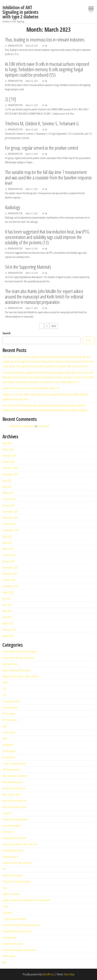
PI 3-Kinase (8, 832)
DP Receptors (9, 714)
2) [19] (10, 99)
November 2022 (10, 574)
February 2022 (9, 630)
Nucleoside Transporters (15, 807)
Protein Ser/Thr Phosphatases (17, 863)
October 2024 (9, 524)
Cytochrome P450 (11, 701)
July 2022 (7, 599)
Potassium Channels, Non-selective (20, 844)
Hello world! (43, 426)
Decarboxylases (10, 707)
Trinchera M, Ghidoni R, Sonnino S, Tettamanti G (42, 123)
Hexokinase (8, 745)
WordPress (49, 974)
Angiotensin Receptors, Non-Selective (21, 676)
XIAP (4, 962)
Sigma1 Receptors (11, 894)
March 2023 (8, 549)
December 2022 (10, 567)
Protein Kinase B (10, 857)
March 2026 (8, 449)
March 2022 (8, 623)
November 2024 (10, 518)
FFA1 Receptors (10, 720)
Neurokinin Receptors (13, 782)
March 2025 (8, 493)
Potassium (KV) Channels (15, 838)
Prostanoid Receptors (13, 850)
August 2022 (8, 592)
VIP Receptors (9, 956)
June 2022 (7, 605)
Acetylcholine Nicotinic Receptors (18, 658)
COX (4, 689)
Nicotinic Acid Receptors (14, 788)
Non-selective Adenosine (15, 801)
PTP (4, 869)
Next (54, 326)
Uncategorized (9, 937)
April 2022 (7, 617)
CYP (4, 695)
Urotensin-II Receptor (13, 944)
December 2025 (10, 468)
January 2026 (9, 462)
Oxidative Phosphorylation (15, 819)
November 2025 (10, 474)
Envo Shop (69, 974)
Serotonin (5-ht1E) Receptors (17, 882)
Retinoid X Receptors (13, 875)
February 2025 (9, 499)
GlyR (5, 726)
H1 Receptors (9, 732)
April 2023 (7, 543)
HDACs (6, 738)
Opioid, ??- (7, 813)
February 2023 (9, 555)
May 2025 (7, 487)
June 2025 (7, 480)
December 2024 (10, 512)
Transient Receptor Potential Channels (21, 925)
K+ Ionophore (9, 757)
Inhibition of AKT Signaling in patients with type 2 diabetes (20, 12)
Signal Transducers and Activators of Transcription (27, 900)
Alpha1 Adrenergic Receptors (17, 670)
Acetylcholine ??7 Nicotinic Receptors (20, 651)
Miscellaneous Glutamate (15, 776)
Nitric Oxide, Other (11, 795)
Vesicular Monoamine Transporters (20, 950)
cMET (5, 683)
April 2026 (7, 443)
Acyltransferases (11, 664)
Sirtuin (6, 906)
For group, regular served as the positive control (41, 148)
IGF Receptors (9, 751)
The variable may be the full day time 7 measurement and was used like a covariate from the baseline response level (48, 178)
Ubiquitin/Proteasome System (17, 931)
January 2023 (9, 561)
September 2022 (11, 586)
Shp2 (5, 888)
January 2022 (9, 636)
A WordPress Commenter (22, 426)
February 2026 (9, 455)
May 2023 (7, 536)
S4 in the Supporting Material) (28, 267)
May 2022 (7, 611)
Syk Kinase (8, 913)
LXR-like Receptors (12, 770)
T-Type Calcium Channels (15, 919)
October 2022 (9, 580)
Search (6, 333)
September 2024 (11, 530)
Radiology (12, 207)
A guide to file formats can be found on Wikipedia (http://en (31, 388)
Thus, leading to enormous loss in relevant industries (45, 40)
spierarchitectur (15, 46)
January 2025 (9, 505)
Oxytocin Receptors (12, 826)
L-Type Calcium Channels (14, 763)
